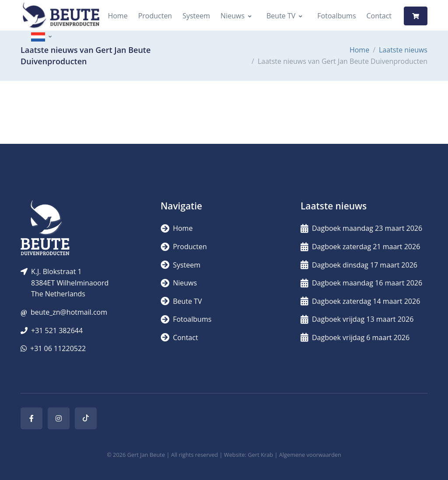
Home (117, 16)
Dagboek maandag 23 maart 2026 (361, 228)
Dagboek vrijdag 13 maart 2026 (357, 319)
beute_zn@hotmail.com (69, 312)
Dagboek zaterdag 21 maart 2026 (360, 247)
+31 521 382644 (57, 330)
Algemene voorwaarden (310, 455)
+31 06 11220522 (58, 348)
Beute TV (281, 16)
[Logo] (61, 16)
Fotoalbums (336, 16)
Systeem (196, 16)
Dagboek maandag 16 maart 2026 (361, 283)
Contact (379, 16)
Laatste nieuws (403, 50)
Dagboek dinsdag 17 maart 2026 (359, 265)
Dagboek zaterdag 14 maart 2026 (360, 301)
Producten (155, 16)
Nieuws (233, 16)
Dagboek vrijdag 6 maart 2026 (355, 337)
